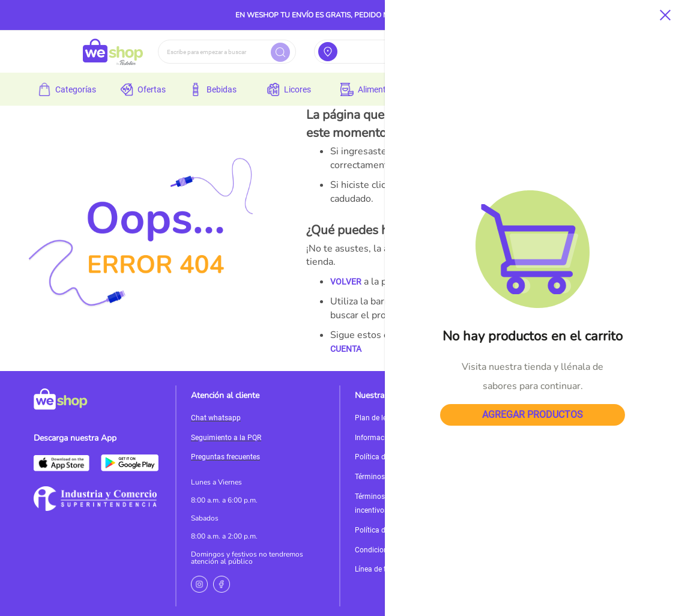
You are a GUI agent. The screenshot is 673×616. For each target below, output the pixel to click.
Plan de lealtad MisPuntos (397, 418)
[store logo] (113, 52)
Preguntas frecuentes (225, 457)
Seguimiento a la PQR (226, 438)
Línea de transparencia (392, 569)
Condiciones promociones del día (409, 550)
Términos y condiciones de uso (405, 477)
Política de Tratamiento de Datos (408, 530)
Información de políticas (394, 438)
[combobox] (227, 52)
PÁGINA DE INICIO (551, 335)
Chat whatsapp (216, 418)
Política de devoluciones (394, 457)
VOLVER (346, 282)
